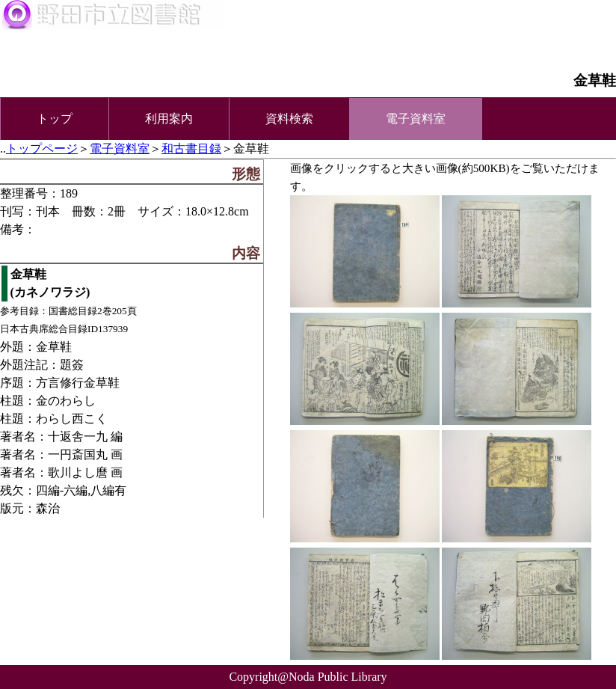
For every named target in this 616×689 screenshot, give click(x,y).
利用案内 (169, 119)
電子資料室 (120, 148)
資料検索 (289, 119)
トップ (55, 119)
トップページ (42, 148)
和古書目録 (191, 148)
